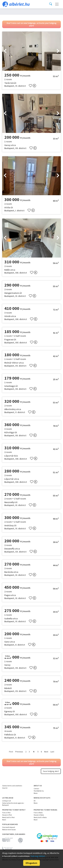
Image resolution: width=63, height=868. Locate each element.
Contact (36, 789)
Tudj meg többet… (39, 856)
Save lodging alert (51, 771)
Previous (19, 752)
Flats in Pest (6, 813)
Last (52, 752)
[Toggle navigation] (57, 4)
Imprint (5, 788)
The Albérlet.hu (39, 791)
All (35, 801)
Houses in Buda (39, 815)
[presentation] (5, 51)
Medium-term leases (9, 830)
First (11, 752)
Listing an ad (6, 801)
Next (46, 752)
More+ (36, 793)
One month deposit (9, 827)
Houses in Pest (7, 815)
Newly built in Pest (8, 817)
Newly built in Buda (40, 817)
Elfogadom (31, 863)
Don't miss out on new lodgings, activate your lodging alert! (32, 24)
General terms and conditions (12, 786)
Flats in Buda (38, 813)
